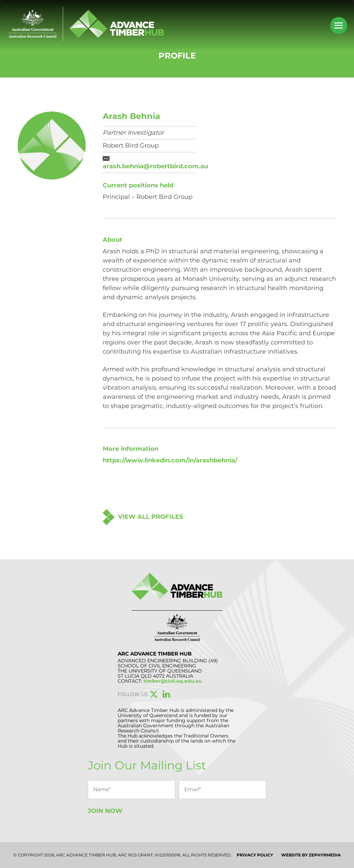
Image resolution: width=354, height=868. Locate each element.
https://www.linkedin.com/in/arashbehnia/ (170, 460)
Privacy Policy (255, 855)
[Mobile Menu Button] (339, 25)
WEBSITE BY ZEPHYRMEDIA (311, 855)
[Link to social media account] (154, 696)
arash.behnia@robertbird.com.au (155, 166)
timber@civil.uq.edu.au (173, 681)
